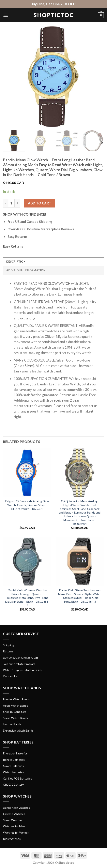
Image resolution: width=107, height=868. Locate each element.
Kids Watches (12, 839)
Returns (8, 651)
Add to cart (40, 203)
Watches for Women (16, 832)
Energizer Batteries (15, 753)
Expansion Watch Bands (18, 730)
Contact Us (10, 676)
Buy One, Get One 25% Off (21, 658)
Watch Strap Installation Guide (23, 670)
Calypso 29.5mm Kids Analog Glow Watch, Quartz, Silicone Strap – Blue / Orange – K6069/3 (27, 505)
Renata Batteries (14, 760)
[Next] (102, 143)
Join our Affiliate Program (19, 664)
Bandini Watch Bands (16, 699)
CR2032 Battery (13, 784)
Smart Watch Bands (16, 718)
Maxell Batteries (13, 766)
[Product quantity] (11, 203)
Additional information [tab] (26, 270)
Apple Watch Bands (16, 706)
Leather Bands (12, 724)
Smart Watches (13, 820)
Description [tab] (16, 262)
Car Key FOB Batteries (18, 778)
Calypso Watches (14, 814)
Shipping (9, 645)
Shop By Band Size (15, 712)
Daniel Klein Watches (17, 808)
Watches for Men (14, 826)
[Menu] (6, 15)
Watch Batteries (13, 772)
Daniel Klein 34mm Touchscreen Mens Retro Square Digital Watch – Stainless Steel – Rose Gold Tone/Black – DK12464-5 (80, 596)
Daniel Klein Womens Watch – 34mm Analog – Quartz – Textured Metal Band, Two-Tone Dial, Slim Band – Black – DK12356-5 (27, 598)
